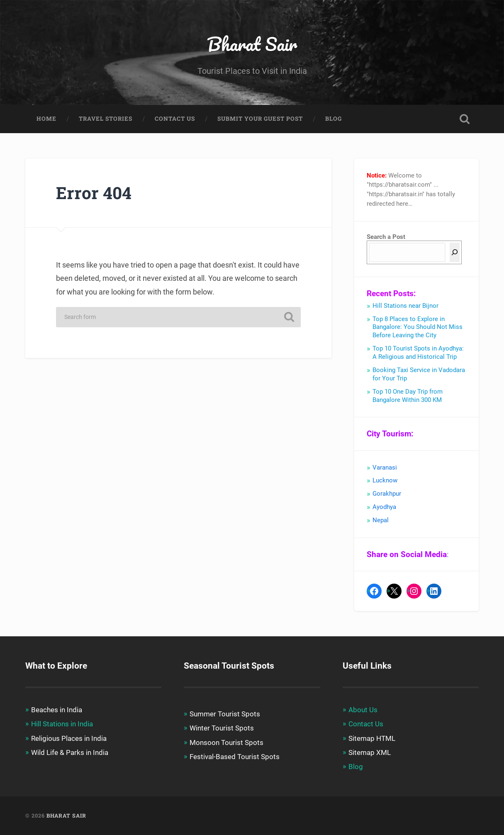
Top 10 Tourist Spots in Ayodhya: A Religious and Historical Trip (418, 353)
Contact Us (175, 119)
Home (46, 119)
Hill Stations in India (62, 724)
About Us (363, 710)
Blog (334, 119)
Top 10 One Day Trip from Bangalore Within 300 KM (408, 396)
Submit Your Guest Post (260, 119)
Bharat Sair (252, 44)
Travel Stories (106, 119)
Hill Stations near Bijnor (405, 306)
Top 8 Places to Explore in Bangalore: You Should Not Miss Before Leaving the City (418, 327)
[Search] (455, 252)
